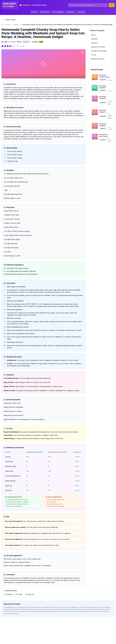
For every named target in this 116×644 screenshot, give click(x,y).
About (82, 12)
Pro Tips (94, 55)
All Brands (45, 12)
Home (34, 12)
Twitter (19, 594)
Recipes (71, 12)
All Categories (58, 12)
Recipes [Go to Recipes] (8, 25)
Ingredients (94, 39)
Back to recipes (9, 20)
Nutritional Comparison (98, 59)
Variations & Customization (99, 51)
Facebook (8, 594)
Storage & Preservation (98, 47)
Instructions (94, 43)
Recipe (93, 35)
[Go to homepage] (2, 25)
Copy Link (30, 594)
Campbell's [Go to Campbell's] (16, 25)
